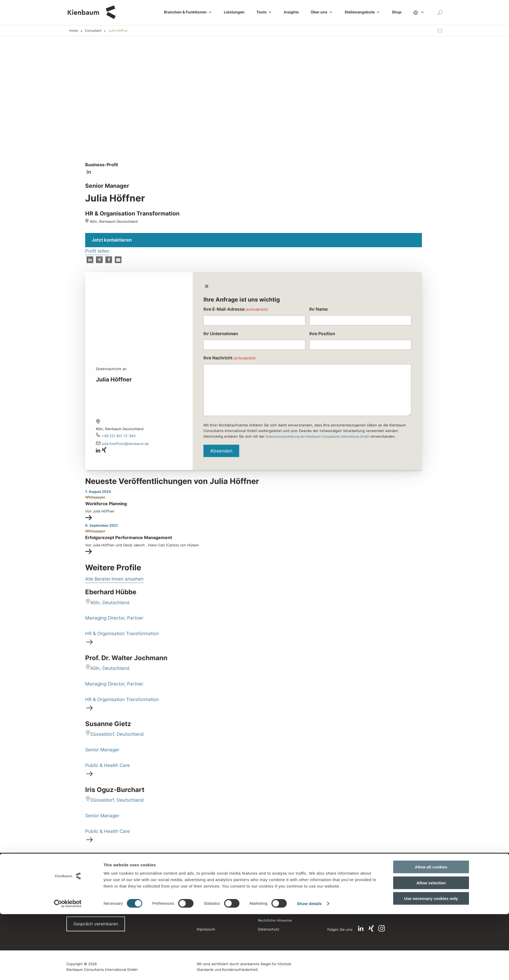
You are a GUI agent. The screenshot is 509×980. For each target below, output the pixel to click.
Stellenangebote (360, 13)
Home (74, 31)
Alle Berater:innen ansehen (114, 579)
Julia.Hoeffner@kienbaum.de (125, 444)
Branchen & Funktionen (185, 13)
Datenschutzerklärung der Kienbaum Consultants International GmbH (318, 436)
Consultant (93, 31)
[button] (90, 260)
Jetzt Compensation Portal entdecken (360, 899)
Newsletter (269, 894)
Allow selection (431, 949)
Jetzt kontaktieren (112, 240)
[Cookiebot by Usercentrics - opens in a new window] (68, 970)
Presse (202, 884)
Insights (291, 13)
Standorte (205, 874)
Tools (261, 13)
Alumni (265, 874)
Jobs (201, 903)
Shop (397, 13)
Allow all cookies (431, 933)
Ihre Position (322, 334)
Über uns (319, 13)
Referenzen (207, 894)
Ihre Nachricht (230, 358)
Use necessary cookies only (431, 964)
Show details (309, 969)
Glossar (266, 884)
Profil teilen (97, 251)
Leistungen (234, 13)
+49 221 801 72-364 (119, 436)
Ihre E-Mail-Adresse (236, 309)
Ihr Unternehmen (221, 334)
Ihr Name (318, 309)
